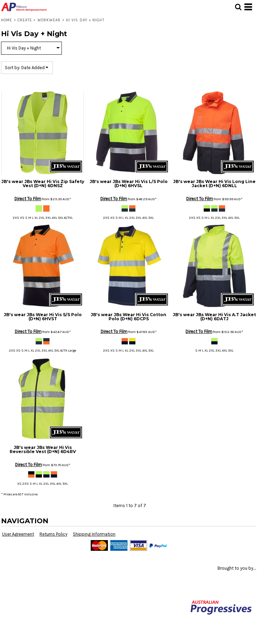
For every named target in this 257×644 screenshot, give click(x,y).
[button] (238, 7)
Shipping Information (94, 534)
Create (25, 20)
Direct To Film (28, 199)
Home (7, 20)
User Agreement (18, 534)
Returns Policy (53, 534)
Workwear (49, 20)
